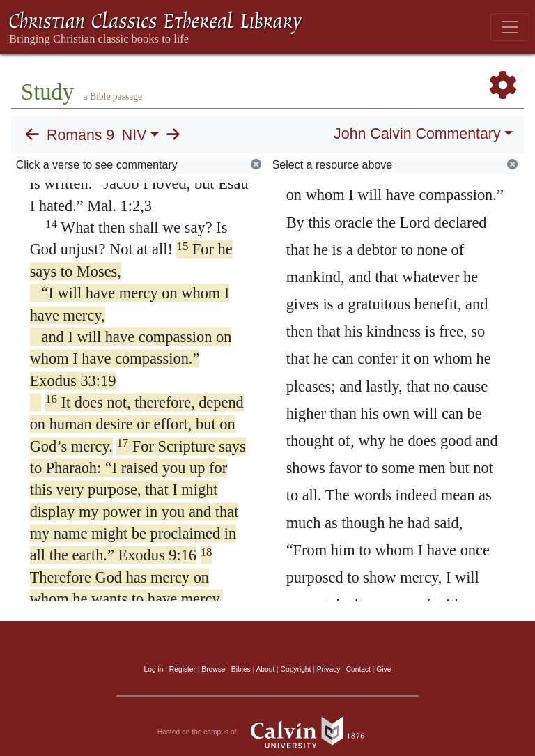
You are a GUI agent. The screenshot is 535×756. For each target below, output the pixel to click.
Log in (154, 669)
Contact (358, 669)
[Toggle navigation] (510, 27)
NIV (134, 135)
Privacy (329, 669)
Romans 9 (80, 135)
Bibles (241, 669)
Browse (213, 669)
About (265, 669)
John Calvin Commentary (417, 134)
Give (383, 669)
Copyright (296, 669)
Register (183, 669)
